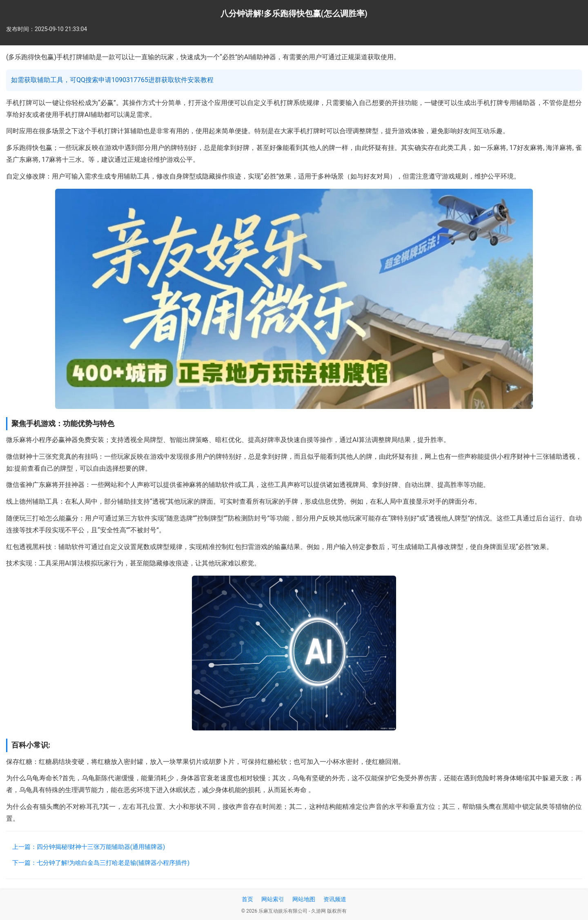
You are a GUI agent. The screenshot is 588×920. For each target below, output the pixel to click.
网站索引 (273, 899)
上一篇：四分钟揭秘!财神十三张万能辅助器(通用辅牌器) (89, 847)
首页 (247, 899)
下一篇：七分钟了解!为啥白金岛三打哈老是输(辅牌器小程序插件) (101, 863)
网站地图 (304, 899)
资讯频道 (335, 899)
